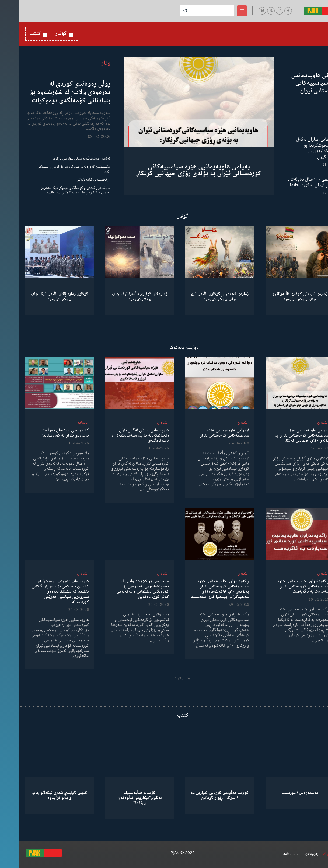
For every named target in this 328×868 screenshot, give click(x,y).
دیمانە (64, 423)
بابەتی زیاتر (164, 679)
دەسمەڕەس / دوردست (281, 793)
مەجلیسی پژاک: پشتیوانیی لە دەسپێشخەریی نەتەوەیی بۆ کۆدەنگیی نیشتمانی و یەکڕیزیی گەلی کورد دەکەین (124, 589)
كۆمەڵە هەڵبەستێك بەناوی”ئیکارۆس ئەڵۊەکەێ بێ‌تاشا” (121, 798)
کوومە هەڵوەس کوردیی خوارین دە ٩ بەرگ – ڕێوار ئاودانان (201, 796)
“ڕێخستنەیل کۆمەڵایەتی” (74, 180)
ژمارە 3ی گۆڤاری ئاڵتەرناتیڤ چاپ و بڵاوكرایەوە (121, 297)
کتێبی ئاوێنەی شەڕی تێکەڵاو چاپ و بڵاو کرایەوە (41, 796)
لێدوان (304, 423)
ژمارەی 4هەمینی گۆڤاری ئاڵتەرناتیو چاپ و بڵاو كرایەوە (201, 297)
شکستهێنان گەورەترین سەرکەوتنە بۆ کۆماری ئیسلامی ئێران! (55, 169)
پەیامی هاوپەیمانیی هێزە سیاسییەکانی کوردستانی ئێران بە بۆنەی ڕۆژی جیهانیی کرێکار (180, 170)
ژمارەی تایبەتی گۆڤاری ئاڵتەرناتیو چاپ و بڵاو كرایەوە (281, 297)
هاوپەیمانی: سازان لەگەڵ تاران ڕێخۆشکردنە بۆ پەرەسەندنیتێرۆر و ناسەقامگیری (300, 148)
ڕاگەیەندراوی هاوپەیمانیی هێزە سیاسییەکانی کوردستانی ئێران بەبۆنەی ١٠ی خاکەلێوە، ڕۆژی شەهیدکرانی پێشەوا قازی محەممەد (201, 589)
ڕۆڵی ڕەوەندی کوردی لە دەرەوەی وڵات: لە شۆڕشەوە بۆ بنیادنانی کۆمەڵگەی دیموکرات (52, 92)
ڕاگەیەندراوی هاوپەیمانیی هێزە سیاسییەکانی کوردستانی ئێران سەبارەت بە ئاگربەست (285, 587)
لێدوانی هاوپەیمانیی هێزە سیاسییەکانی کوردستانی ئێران (297, 83)
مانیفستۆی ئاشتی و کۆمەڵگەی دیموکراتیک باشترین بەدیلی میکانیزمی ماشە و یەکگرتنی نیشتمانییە (57, 190)
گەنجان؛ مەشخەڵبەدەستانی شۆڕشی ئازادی (63, 159)
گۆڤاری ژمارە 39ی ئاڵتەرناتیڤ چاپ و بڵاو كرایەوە (41, 297)
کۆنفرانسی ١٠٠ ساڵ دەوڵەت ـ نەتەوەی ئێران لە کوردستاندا (296, 182)
